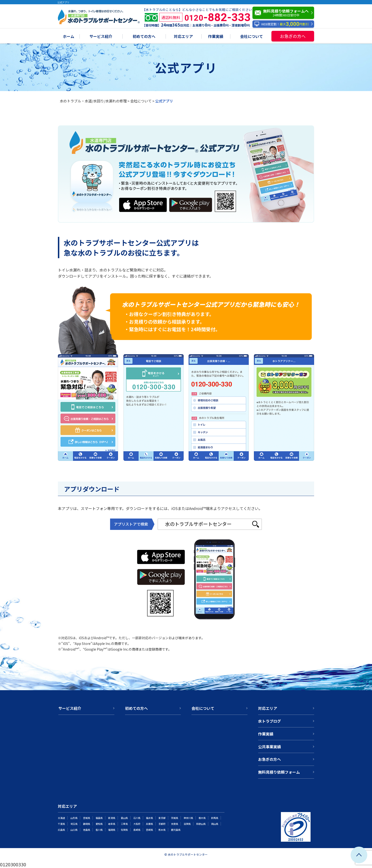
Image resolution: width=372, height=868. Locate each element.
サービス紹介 (101, 37)
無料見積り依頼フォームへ (284, 13)
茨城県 (175, 818)
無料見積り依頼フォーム (279, 772)
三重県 (124, 824)
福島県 (99, 818)
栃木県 (202, 818)
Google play (182, 201)
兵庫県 (149, 824)
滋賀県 (187, 824)
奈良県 (175, 824)
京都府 (162, 824)
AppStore (130, 201)
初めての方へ (144, 37)
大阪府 (137, 824)
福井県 (149, 818)
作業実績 (216, 37)
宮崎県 (149, 830)
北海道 (61, 818)
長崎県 (137, 830)
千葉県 (61, 824)
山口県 (74, 830)
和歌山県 (201, 824)
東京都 (162, 818)
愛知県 (99, 824)
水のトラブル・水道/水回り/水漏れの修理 (93, 101)
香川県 (99, 830)
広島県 (61, 830)
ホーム (69, 37)
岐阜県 (112, 824)
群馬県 (215, 818)
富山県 (124, 818)
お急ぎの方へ (293, 36)
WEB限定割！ (281, 24)
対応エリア (183, 37)
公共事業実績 (270, 747)
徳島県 (87, 830)
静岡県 (87, 824)
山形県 (74, 818)
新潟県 (112, 818)
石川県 (137, 818)
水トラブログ (270, 721)
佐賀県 (124, 830)
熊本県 (162, 830)
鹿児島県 (176, 830)
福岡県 (112, 830)
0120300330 (13, 864)
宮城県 (87, 818)
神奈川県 (188, 818)
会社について (251, 37)
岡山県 (215, 824)
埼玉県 (74, 824)
